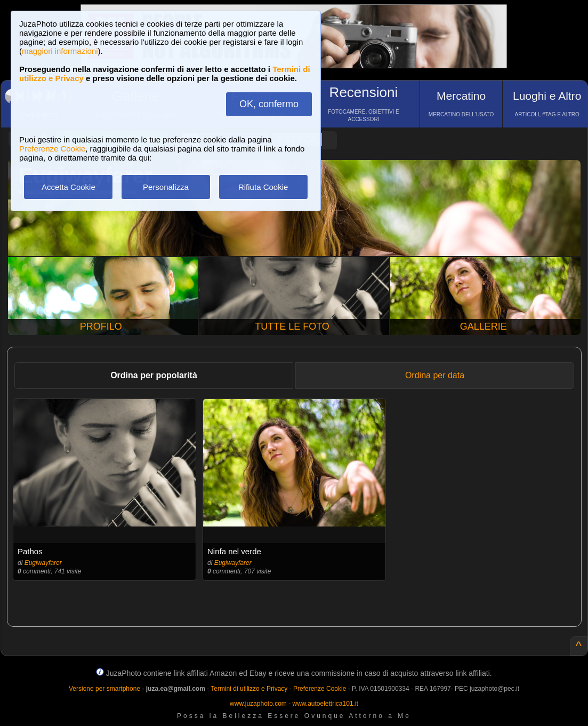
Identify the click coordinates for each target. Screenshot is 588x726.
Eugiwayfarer (43, 563)
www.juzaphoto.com (258, 704)
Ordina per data (435, 375)
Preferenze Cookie (52, 149)
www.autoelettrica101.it (325, 704)
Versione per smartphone (104, 689)
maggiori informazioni (60, 51)
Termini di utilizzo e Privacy (249, 689)
